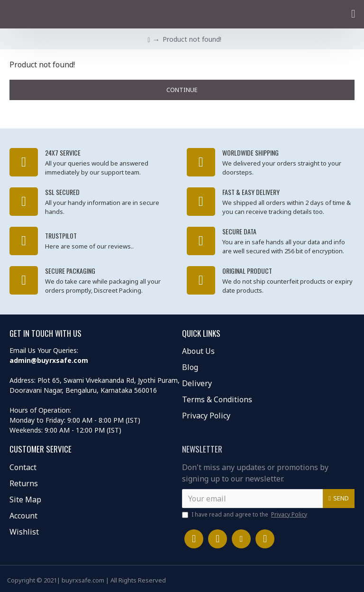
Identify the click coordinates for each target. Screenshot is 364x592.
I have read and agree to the (245, 515)
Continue (182, 90)
